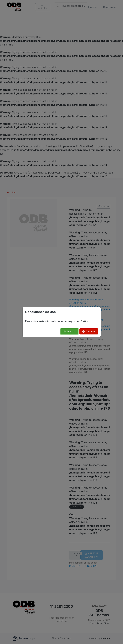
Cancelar (89, 331)
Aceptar (69, 331)
